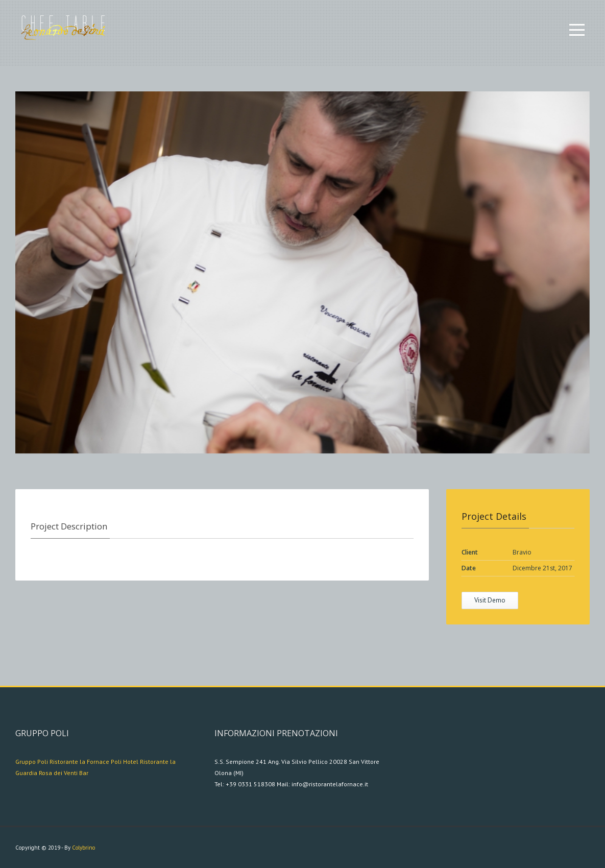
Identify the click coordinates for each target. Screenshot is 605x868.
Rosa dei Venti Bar (64, 773)
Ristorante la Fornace (79, 762)
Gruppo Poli (32, 762)
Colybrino (83, 848)
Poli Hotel (125, 762)
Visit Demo (490, 600)
